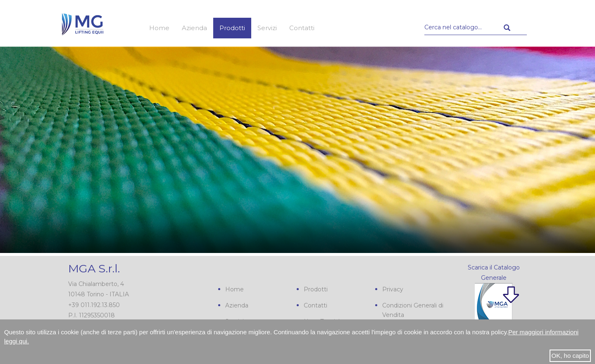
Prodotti (232, 28)
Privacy (393, 289)
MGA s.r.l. (83, 24)
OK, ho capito (570, 356)
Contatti (302, 28)
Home (159, 28)
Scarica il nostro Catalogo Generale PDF (487, 310)
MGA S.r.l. (94, 268)
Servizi (267, 28)
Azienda (194, 28)
